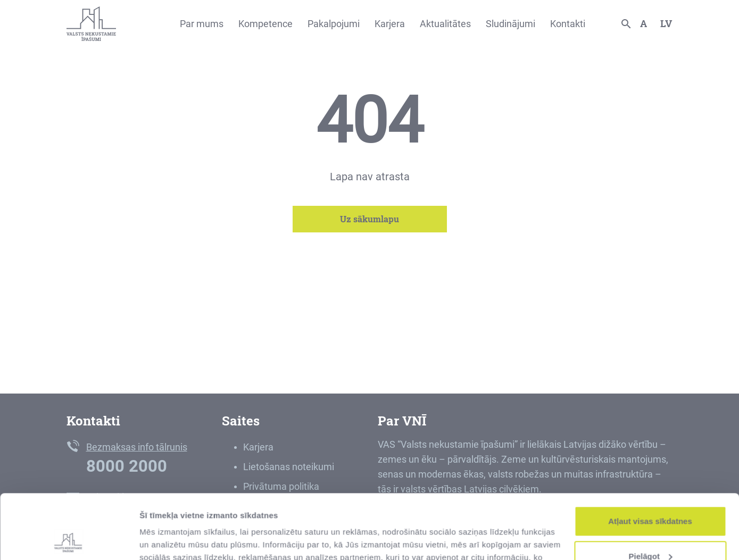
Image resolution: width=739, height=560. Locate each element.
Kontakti (568, 24)
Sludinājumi (510, 24)
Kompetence (265, 24)
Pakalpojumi (334, 24)
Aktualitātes (445, 24)
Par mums (202, 24)
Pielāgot (651, 495)
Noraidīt (650, 530)
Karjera (390, 24)
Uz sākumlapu (369, 219)
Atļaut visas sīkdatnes (650, 461)
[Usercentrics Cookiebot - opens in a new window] (69, 539)
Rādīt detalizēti (168, 539)
